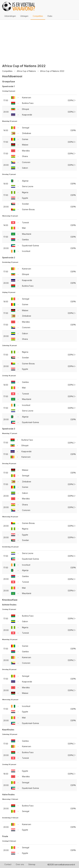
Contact (8, 864)
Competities (38, 16)
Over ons (20, 864)
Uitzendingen (10, 16)
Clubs (50, 16)
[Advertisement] (39, 40)
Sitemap (32, 864)
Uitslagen (24, 16)
